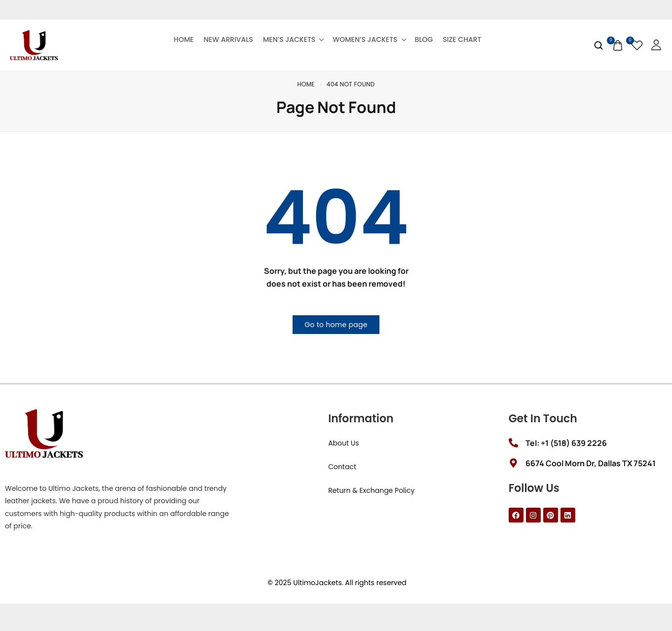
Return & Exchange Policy (371, 498)
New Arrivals (228, 39)
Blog (424, 39)
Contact (342, 474)
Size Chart (462, 39)
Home (184, 39)
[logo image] (34, 44)
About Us (343, 450)
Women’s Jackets (369, 39)
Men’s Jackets (293, 39)
